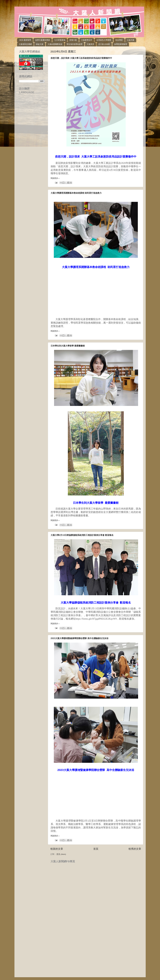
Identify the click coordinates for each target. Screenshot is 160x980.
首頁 (96, 849)
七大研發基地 (60, 40)
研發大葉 (73, 40)
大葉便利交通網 (25, 44)
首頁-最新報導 (25, 40)
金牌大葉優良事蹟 (43, 40)
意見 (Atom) (61, 854)
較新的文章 (57, 849)
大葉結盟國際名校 (55, 44)
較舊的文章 (135, 849)
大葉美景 (90, 44)
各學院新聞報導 (121, 44)
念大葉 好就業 (104, 44)
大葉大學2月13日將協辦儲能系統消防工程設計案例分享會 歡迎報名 (82, 535)
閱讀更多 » (55, 178)
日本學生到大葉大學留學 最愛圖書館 (68, 346)
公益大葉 (131, 40)
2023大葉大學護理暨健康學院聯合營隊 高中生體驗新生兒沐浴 (80, 638)
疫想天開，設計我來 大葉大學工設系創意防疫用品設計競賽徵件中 (81, 58)
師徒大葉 (40, 44)
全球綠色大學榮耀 (104, 40)
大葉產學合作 (87, 40)
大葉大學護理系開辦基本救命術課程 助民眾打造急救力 (76, 193)
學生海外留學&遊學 (74, 44)
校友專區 (119, 40)
